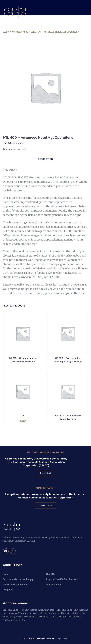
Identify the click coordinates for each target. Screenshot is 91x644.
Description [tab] (45, 159)
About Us (50, 574)
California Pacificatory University (41, 639)
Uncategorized (20, 32)
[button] (87, 16)
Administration (45, 488)
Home (6, 32)
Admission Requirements (16, 585)
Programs (8, 590)
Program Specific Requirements (62, 579)
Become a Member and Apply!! (45, 452)
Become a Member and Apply (18, 579)
